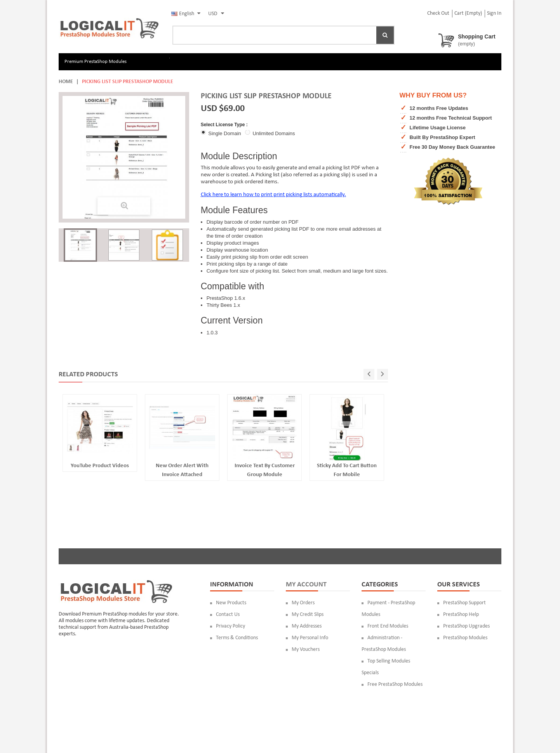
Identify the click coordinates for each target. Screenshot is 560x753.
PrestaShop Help (461, 615)
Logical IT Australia (134, 724)
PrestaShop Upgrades (466, 626)
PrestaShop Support (464, 603)
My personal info (310, 638)
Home (66, 82)
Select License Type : (225, 125)
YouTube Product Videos (100, 466)
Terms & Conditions (237, 638)
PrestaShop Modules (465, 638)
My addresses (307, 626)
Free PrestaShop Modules (395, 684)
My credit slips (308, 615)
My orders (303, 603)
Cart (468, 13)
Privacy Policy (230, 626)
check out (438, 13)
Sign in (494, 13)
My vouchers (306, 650)
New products (231, 603)
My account (306, 585)
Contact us (228, 615)
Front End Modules (388, 626)
